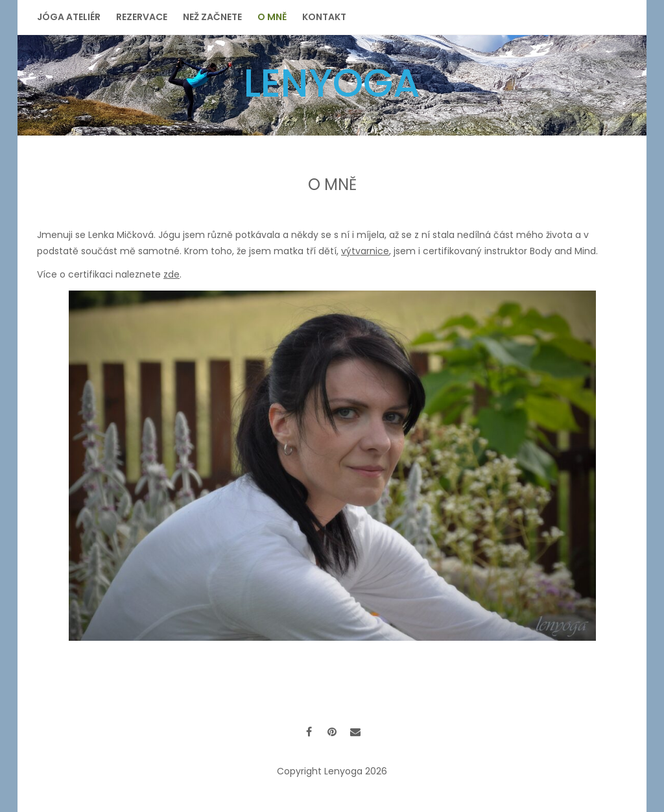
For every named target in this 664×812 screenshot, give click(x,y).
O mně (272, 17)
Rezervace (142, 17)
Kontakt (324, 17)
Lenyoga (332, 83)
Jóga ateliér (69, 17)
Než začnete (212, 17)
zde (172, 274)
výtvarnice (365, 251)
